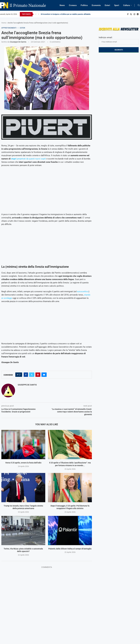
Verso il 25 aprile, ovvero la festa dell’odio (23, 463)
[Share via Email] (44, 375)
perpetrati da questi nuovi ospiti (29, 159)
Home (4, 23)
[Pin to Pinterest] (38, 375)
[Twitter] (131, 14)
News (62, 5)
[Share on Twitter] (32, 375)
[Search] (139, 5)
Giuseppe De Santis (18, 42)
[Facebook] (128, 14)
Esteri (107, 5)
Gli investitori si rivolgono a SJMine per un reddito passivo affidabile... (66, 14)
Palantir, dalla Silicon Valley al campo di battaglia (70, 549)
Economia (96, 5)
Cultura (127, 5)
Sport (117, 5)
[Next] (39, 14)
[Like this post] (20, 375)
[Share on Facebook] (26, 375)
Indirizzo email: (119, 40)
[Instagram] (134, 14)
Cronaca (73, 5)
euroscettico (83, 292)
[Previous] (36, 14)
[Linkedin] (138, 14)
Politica (84, 5)
